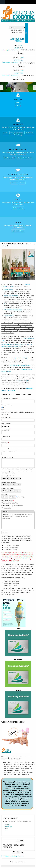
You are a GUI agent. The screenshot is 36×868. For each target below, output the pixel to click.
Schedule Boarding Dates (24, 158)
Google (7, 826)
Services (6, 133)
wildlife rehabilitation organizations (20, 365)
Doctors (18, 102)
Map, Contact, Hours (18, 231)
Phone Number (6, 424)
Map (21, 45)
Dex (7, 830)
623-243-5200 (19, 60)
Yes (4, 410)
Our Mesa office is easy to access (11, 346)
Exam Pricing (18, 135)
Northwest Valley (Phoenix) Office (13, 507)
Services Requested (7, 457)
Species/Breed (6, 436)
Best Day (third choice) (8, 490)
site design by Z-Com (17, 857)
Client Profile (29, 133)
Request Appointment (17, 133)
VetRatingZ (9, 828)
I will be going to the (8, 502)
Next (34, 87)
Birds (5, 304)
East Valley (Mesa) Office (11, 504)
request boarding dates (23, 381)
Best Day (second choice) (9, 484)
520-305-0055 (19, 73)
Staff (18, 106)
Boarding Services (9, 158)
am (19, 498)
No (4, 407)
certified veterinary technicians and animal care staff (17, 344)
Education (14, 183)
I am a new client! (6, 405)
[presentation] (17, 525)
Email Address (6, 417)
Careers (22, 183)
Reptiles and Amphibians (11, 296)
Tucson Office (7, 509)
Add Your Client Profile (18, 40)
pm (24, 498)
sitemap (8, 857)
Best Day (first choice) (8, 477)
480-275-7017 (19, 48)
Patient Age (5, 443)
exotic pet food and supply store (21, 358)
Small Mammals (8, 290)
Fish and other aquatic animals (13, 310)
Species (17, 25)
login (3, 857)
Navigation (2, 2)
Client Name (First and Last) (10, 399)
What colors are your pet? (9, 451)
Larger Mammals (9, 316)
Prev (2, 87)
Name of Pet (6, 430)
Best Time (4, 496)
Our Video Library (18, 208)
